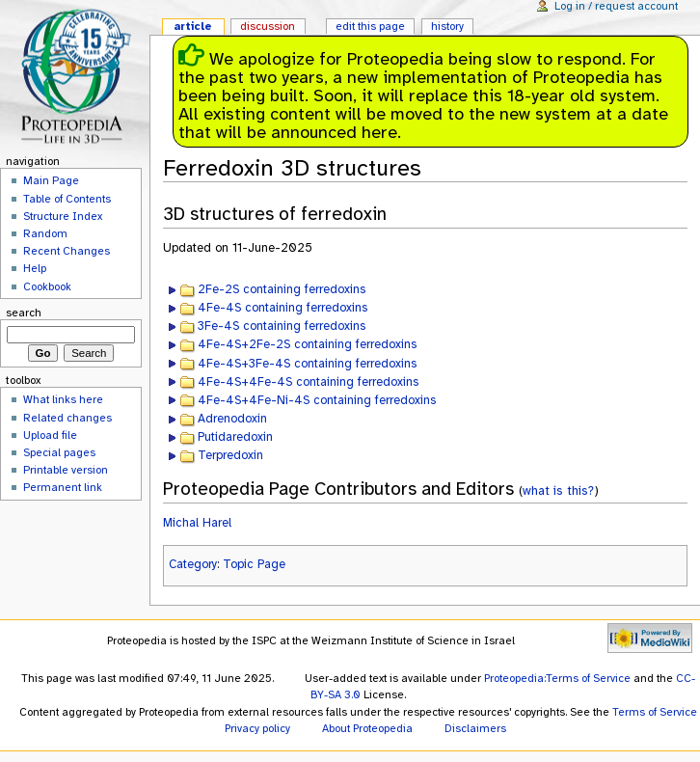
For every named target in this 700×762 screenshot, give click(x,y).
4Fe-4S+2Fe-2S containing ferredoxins (307, 344)
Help (35, 268)
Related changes (67, 418)
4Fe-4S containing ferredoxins (283, 308)
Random (45, 233)
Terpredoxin (230, 455)
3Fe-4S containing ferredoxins (282, 326)
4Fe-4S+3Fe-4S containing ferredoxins (307, 364)
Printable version (66, 470)
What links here (63, 399)
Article (193, 26)
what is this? (558, 490)
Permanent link (63, 487)
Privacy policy (257, 728)
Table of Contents (67, 199)
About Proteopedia (367, 728)
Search (24, 313)
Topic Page (254, 564)
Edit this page (370, 26)
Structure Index (63, 216)
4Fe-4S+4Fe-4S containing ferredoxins (308, 382)
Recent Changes (67, 251)
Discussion (268, 26)
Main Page (51, 180)
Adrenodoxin (232, 419)
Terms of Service (655, 712)
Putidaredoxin (235, 437)
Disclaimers (475, 728)
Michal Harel (197, 523)
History (447, 26)
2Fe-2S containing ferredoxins (282, 289)
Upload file (50, 435)
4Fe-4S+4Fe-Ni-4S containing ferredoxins (317, 400)
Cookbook (47, 286)
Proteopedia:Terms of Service (557, 678)
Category (193, 564)
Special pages (59, 452)
